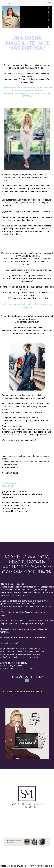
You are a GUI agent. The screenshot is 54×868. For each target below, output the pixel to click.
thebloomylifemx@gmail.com (15, 511)
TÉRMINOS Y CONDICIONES (41, 866)
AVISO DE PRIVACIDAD (16, 866)
